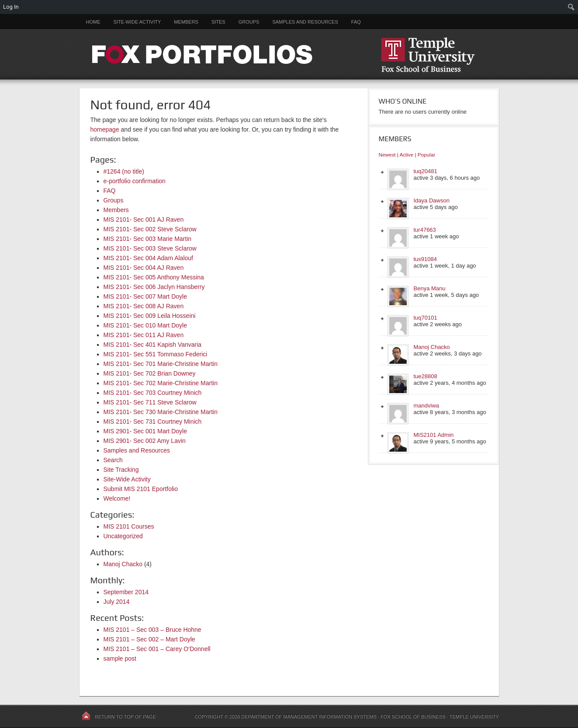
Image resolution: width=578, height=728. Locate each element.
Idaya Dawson (432, 200)
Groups (249, 22)
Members (186, 22)
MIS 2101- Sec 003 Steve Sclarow (150, 248)
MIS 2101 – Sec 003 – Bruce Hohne (152, 630)
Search (113, 460)
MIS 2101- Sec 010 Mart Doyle (145, 325)
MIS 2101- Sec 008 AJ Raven (144, 306)
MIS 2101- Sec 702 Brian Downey (150, 373)
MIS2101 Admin (434, 435)
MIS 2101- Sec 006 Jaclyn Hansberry (154, 287)
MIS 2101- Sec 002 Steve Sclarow (150, 229)
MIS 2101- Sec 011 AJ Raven (144, 335)
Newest (387, 155)
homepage (105, 129)
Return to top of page (125, 717)
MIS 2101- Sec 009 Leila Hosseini (150, 316)
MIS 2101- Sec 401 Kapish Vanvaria (153, 345)
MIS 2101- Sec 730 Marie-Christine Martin (161, 412)
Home (93, 22)
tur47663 (425, 230)
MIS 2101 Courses (129, 526)
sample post (120, 658)
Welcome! (117, 498)
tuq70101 (426, 318)
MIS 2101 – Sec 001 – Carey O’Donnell (157, 649)
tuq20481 (426, 171)
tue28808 (426, 376)
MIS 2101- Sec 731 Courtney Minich (153, 421)
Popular (426, 155)
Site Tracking (121, 470)
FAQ (356, 22)
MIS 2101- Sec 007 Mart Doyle (145, 296)
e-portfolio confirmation (135, 181)
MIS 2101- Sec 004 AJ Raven (144, 268)
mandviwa (427, 406)
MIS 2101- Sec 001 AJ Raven (144, 219)
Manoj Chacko (123, 564)
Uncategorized (123, 536)
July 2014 (117, 602)
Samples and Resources (305, 22)
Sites (218, 22)
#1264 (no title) (124, 171)
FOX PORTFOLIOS (289, 54)
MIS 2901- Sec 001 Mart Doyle (145, 431)
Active (406, 155)
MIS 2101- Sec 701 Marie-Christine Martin (161, 364)
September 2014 (126, 592)
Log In (11, 7)
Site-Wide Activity (137, 22)
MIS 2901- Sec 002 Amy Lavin (145, 441)
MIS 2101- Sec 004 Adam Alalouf (148, 258)
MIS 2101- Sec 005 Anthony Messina (154, 277)
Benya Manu (430, 288)
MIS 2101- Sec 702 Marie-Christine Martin (161, 383)
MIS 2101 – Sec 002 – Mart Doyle (149, 639)
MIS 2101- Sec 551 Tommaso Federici (156, 354)
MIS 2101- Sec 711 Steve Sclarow (150, 402)
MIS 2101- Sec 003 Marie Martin (148, 239)
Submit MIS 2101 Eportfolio (141, 489)
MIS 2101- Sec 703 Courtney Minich (153, 393)
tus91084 (426, 259)
